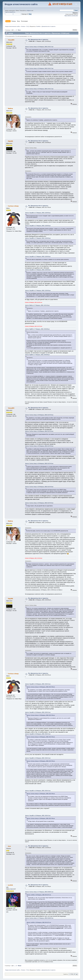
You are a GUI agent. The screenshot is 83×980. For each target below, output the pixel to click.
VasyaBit (11, 40)
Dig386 (10, 141)
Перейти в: (66, 974)
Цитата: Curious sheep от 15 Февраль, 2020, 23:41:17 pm (39, 47)
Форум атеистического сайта (21, 4)
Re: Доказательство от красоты (38, 40)
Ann (9, 846)
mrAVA (10, 885)
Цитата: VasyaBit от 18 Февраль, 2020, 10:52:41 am (38, 684)
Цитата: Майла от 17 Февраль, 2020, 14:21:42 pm (37, 305)
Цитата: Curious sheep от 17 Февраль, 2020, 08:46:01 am (39, 892)
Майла (10, 108)
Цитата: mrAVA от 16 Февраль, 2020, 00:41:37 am (39, 895)
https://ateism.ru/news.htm (71, 16)
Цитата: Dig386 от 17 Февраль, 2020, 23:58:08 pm (37, 329)
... (15, 30)
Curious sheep (13, 206)
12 (16, 30)
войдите (29, 11)
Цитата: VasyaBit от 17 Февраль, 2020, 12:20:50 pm (38, 213)
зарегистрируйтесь (10, 12)
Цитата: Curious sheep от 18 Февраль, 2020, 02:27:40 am (39, 415)
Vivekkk (38, 26)
